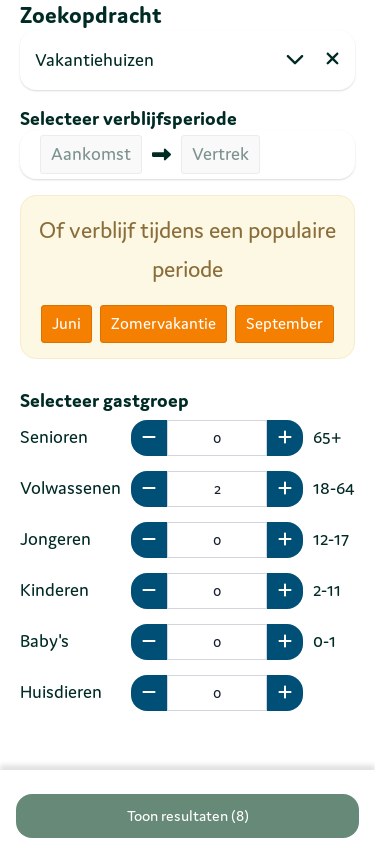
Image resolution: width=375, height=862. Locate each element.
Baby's (44, 640)
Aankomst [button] (91, 153)
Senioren (54, 436)
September (284, 323)
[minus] (149, 438)
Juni (66, 323)
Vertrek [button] (220, 153)
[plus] (285, 438)
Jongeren (55, 538)
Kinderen (54, 589)
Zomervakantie (163, 323)
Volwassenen (70, 487)
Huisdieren (61, 691)
